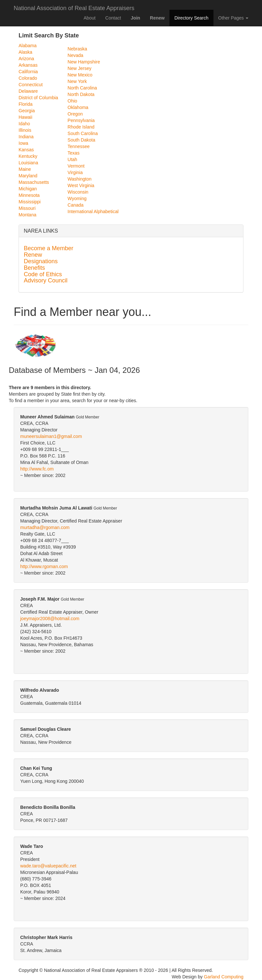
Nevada (75, 55)
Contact (113, 18)
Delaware (28, 91)
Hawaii (25, 117)
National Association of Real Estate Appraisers (74, 7)
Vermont (76, 166)
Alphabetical (106, 211)
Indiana (26, 137)
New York (77, 81)
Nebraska (77, 49)
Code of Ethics (43, 274)
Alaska (25, 52)
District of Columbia (38, 98)
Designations (41, 261)
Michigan (28, 189)
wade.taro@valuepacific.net (48, 866)
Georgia (27, 111)
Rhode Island (81, 127)
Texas (73, 153)
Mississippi (30, 202)
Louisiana (28, 163)
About (89, 18)
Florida (26, 104)
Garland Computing (224, 977)
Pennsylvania (81, 120)
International (80, 211)
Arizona (26, 59)
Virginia (75, 172)
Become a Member (49, 248)
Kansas (26, 150)
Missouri (27, 208)
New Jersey (79, 68)
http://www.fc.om (37, 469)
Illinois (25, 130)
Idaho (24, 124)
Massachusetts (34, 182)
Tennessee (79, 146)
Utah (72, 159)
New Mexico (80, 75)
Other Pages (233, 18)
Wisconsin (78, 192)
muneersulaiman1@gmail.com (51, 436)
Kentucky (28, 156)
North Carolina (82, 88)
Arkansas (28, 65)
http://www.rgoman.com (44, 566)
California (28, 72)
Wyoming (77, 198)
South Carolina (83, 133)
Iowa (23, 143)
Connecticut (31, 85)
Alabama (28, 46)
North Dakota (81, 94)
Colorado (28, 78)
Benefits (34, 268)
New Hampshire (84, 62)
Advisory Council (46, 280)
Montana (27, 215)
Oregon (75, 114)
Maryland (28, 176)
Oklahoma (78, 107)
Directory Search (191, 18)
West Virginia (81, 185)
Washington (79, 179)
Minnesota (29, 195)
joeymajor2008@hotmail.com (50, 619)
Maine (25, 169)
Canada (75, 205)
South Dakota (81, 140)
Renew (33, 255)
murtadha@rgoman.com (45, 527)
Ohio (72, 101)
